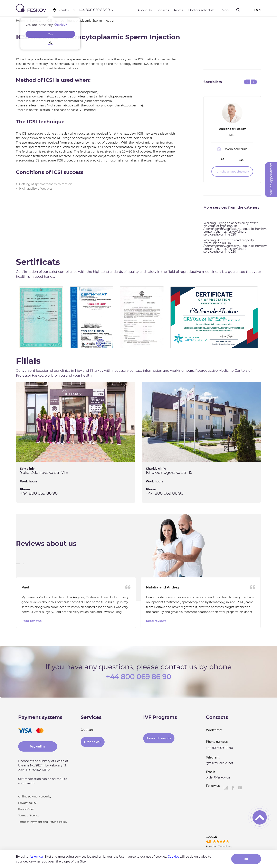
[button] (18, 564)
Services (163, 10)
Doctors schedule (201, 10)
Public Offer (26, 808)
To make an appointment (232, 171)
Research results (159, 738)
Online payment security (35, 796)
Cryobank (88, 729)
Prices (179, 10)
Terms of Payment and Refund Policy (43, 821)
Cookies (173, 857)
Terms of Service (29, 815)
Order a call (93, 741)
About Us (145, 10)
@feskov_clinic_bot (220, 762)
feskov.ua (36, 857)
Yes (50, 34)
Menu (225, 10)
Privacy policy (27, 802)
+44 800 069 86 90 (94, 10)
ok (246, 859)
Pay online (38, 746)
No (50, 43)
